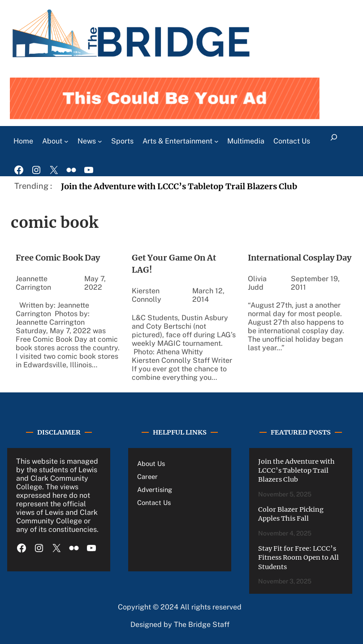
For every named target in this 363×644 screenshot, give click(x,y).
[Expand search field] (334, 141)
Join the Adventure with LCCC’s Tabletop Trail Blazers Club (179, 186)
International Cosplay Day (300, 258)
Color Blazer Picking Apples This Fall (291, 514)
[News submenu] (100, 141)
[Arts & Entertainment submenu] (216, 141)
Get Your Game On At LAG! (174, 264)
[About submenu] (66, 141)
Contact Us (154, 503)
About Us (151, 463)
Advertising (155, 490)
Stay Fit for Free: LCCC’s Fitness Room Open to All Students (298, 558)
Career (147, 476)
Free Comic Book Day (58, 258)
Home (23, 141)
